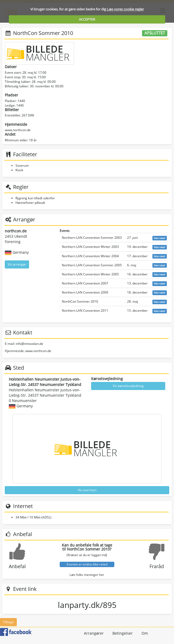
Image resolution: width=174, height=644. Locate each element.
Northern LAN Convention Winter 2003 (90, 247)
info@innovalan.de (29, 344)
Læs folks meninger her (87, 575)
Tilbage (8, 622)
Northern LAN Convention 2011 (85, 311)
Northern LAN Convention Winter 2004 (90, 256)
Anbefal (17, 566)
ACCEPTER (87, 19)
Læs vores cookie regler (125, 9)
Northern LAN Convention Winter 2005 (90, 274)
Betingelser (123, 633)
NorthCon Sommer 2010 (80, 301)
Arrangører (94, 633)
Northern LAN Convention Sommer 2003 (92, 238)
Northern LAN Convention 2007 (85, 283)
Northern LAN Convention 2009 (85, 292)
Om (145, 633)
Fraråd (157, 566)
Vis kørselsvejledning (128, 386)
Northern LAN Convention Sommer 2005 (92, 265)
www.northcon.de (18, 130)
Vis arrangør (17, 264)
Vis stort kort (87, 490)
